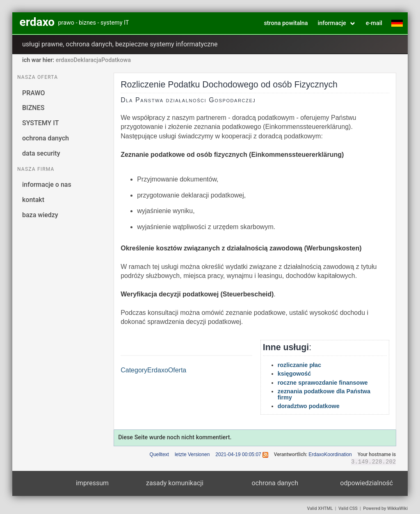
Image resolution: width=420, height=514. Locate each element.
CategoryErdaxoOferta (153, 370)
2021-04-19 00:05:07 (238, 454)
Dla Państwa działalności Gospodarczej (188, 100)
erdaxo (37, 22)
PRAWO (34, 93)
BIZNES (33, 108)
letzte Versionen (192, 454)
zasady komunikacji (175, 483)
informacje (332, 23)
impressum (92, 483)
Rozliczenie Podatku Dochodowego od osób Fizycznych (229, 85)
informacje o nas (47, 185)
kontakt (33, 200)
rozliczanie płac (299, 365)
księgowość (294, 374)
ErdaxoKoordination (330, 454)
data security (41, 153)
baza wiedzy (40, 215)
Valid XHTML (320, 508)
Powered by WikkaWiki (385, 508)
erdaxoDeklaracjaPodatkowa (93, 60)
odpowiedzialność (366, 483)
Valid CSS (348, 508)
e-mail (374, 23)
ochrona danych (46, 138)
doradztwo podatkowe (309, 406)
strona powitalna (286, 23)
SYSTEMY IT (40, 123)
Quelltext (159, 454)
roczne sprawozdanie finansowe (323, 383)
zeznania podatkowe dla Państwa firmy (324, 394)
